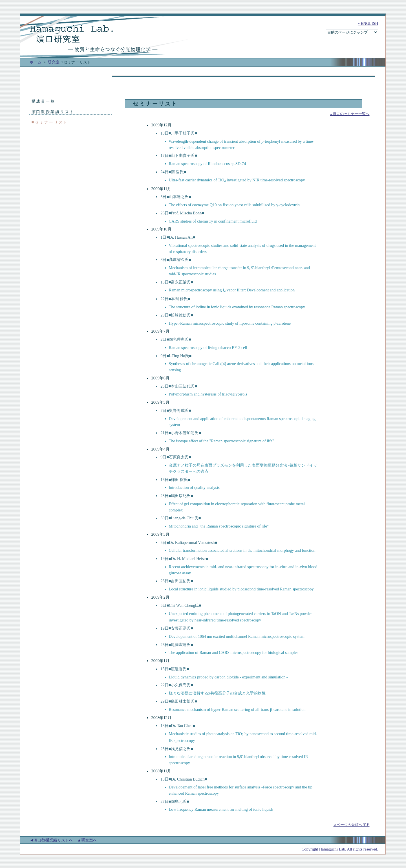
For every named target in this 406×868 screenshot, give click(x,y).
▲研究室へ (87, 840)
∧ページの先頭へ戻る (352, 825)
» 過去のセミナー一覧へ (350, 114)
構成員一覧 (43, 101)
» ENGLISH (368, 23)
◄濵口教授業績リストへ (51, 840)
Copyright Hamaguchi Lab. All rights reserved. (340, 849)
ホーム (36, 62)
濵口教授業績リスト (53, 112)
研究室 (54, 62)
